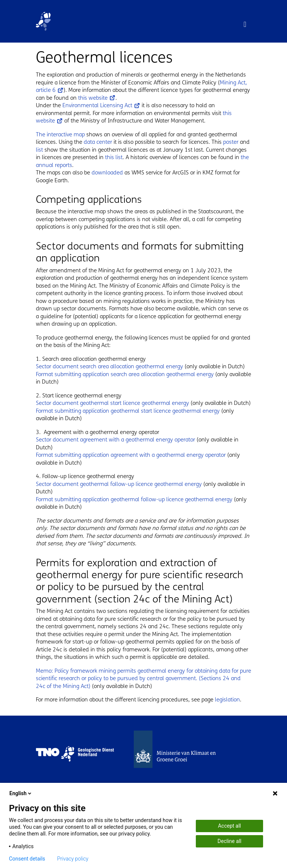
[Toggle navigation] (245, 24)
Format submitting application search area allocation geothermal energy (125, 374)
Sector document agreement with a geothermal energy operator (115, 440)
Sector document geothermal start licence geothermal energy (112, 403)
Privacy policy (73, 859)
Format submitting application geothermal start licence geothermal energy (128, 411)
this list (114, 157)
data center (98, 142)
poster (232, 142)
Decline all (229, 841)
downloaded (107, 173)
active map (71, 134)
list (40, 150)
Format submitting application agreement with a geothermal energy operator (131, 455)
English (21, 793)
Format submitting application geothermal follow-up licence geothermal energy (134, 499)
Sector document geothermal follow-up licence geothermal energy (119, 484)
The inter (47, 134)
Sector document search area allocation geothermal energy (109, 366)
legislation (227, 700)
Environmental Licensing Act (101, 105)
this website (97, 98)
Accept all (229, 826)
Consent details (27, 859)
